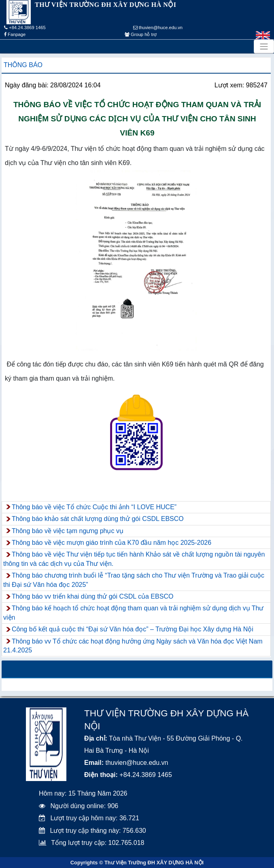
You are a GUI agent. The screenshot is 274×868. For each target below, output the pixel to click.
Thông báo (23, 65)
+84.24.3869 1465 (25, 28)
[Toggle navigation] (264, 47)
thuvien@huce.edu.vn (158, 28)
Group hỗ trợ (141, 34)
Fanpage (15, 34)
